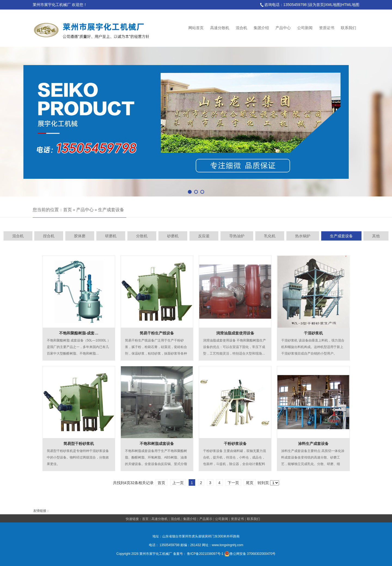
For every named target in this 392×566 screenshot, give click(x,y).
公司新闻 (305, 28)
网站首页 (196, 28)
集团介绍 (261, 28)
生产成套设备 (111, 210)
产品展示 (206, 519)
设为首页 (316, 5)
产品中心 (283, 28)
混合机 (241, 28)
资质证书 (327, 28)
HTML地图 (350, 5)
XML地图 (333, 5)
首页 (68, 210)
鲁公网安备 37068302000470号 (250, 554)
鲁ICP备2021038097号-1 (205, 554)
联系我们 (348, 28)
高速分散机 (220, 28)
